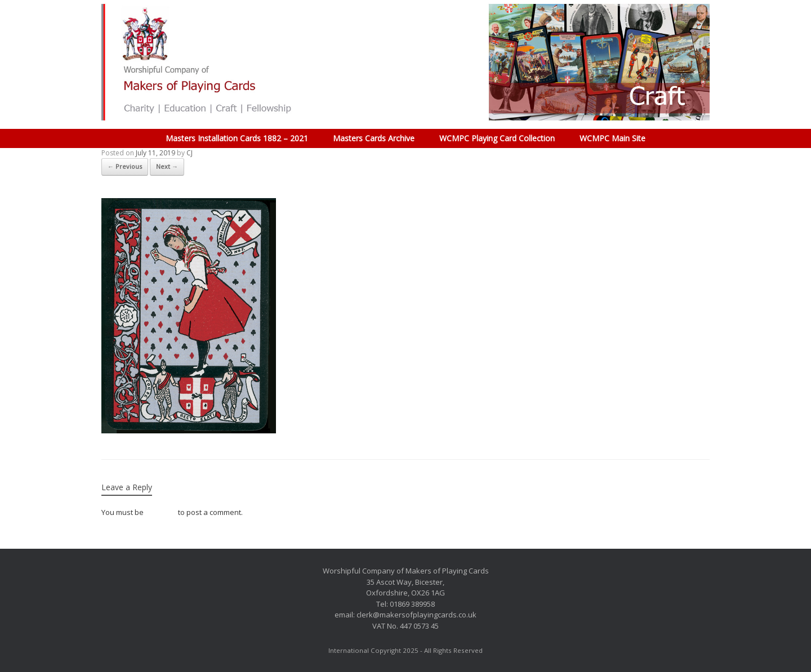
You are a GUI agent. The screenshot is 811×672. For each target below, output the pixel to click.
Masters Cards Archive (374, 138)
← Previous (125, 166)
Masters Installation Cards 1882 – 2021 (237, 138)
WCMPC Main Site (612, 138)
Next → (167, 166)
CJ (190, 153)
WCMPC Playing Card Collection (497, 138)
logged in (161, 512)
